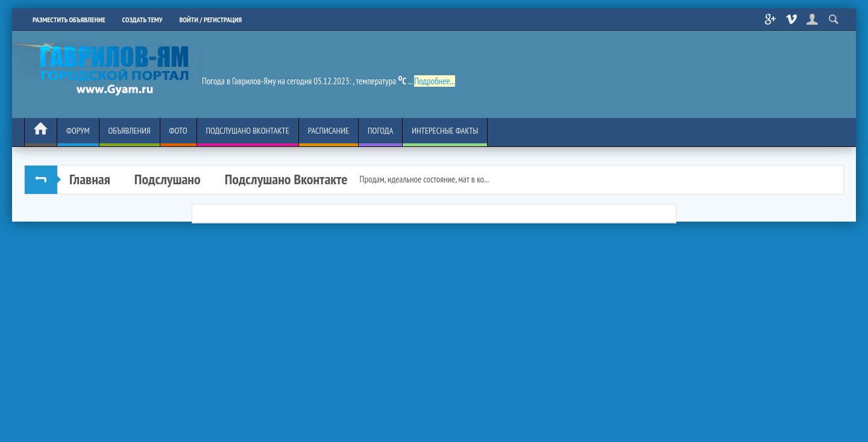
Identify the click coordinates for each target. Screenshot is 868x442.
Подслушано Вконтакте (286, 179)
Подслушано (168, 179)
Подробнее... (434, 81)
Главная (90, 179)
